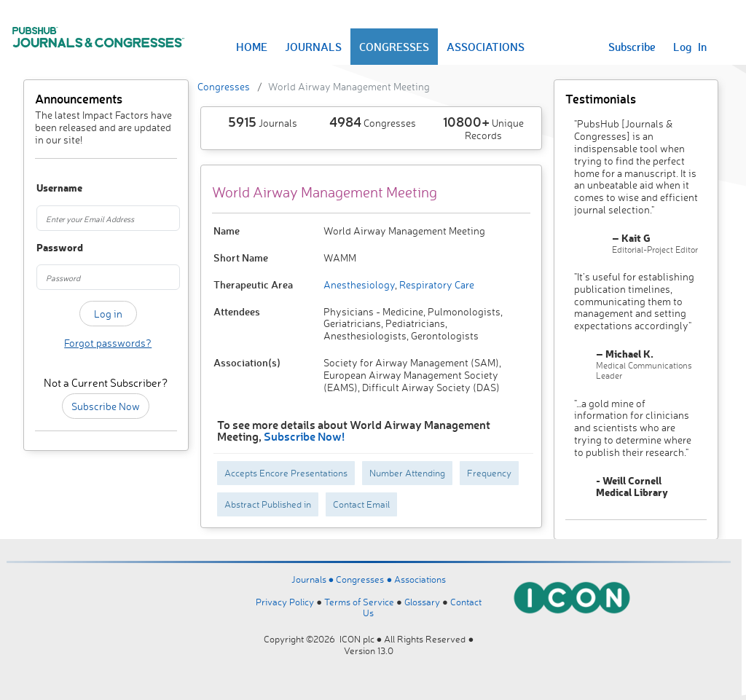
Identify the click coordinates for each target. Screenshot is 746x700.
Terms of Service (359, 602)
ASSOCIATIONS (486, 47)
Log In (690, 47)
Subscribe (632, 47)
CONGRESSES (394, 47)
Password (46, 248)
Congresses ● (365, 579)
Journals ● (314, 579)
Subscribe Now (106, 406)
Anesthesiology (359, 284)
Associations (420, 579)
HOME (252, 47)
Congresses (224, 86)
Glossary (422, 602)
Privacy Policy (285, 602)
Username (46, 188)
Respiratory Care (436, 284)
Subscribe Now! (304, 436)
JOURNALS (313, 47)
